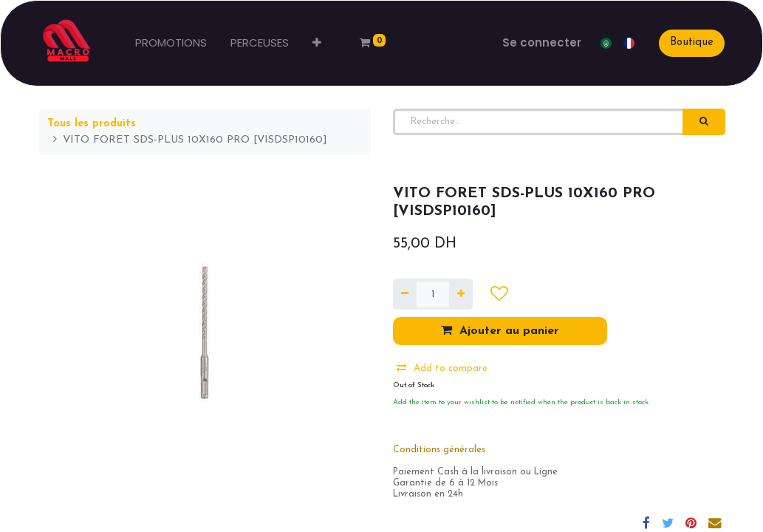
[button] (321, 43)
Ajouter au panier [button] (500, 330)
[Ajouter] (461, 294)
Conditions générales (439, 450)
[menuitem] (175, 43)
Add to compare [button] (442, 368)
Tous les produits (92, 124)
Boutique (689, 42)
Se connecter (539, 42)
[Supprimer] (405, 294)
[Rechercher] (704, 122)
